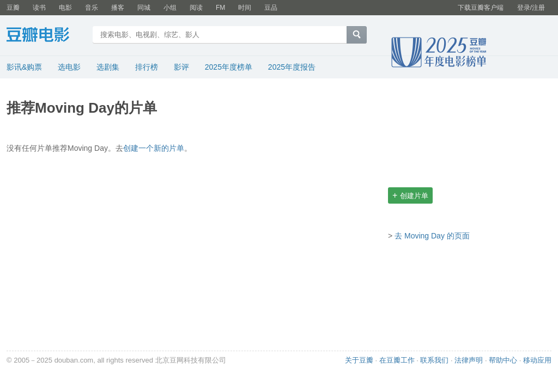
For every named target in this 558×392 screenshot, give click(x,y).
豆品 (271, 8)
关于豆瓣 (359, 360)
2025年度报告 (292, 67)
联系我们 (434, 360)
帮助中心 (503, 360)
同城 (144, 8)
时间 (245, 8)
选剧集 (108, 67)
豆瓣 (13, 8)
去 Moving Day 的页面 (432, 236)
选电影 (69, 67)
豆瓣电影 (46, 36)
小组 (170, 8)
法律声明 (469, 360)
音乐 (92, 8)
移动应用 (537, 360)
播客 (118, 8)
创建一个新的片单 (154, 148)
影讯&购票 (24, 67)
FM (220, 8)
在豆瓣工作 (397, 360)
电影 (65, 8)
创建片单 (410, 195)
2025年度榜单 (229, 67)
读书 (39, 8)
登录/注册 (531, 8)
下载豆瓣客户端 (481, 8)
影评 (181, 67)
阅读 (196, 8)
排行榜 (147, 67)
